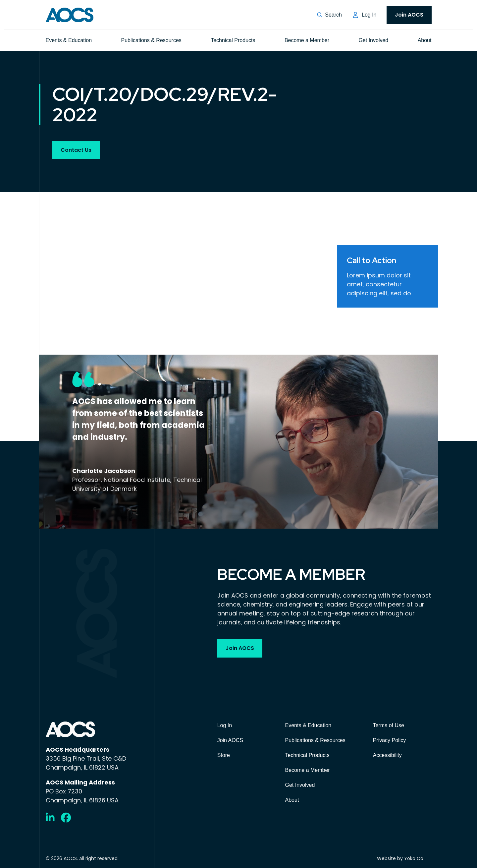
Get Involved (373, 40)
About (425, 40)
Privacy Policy (390, 740)
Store (224, 755)
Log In (369, 15)
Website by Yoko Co (400, 858)
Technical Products (233, 40)
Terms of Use (389, 725)
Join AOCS (409, 15)
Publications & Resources (151, 40)
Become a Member (307, 40)
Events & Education (69, 40)
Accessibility (387, 755)
